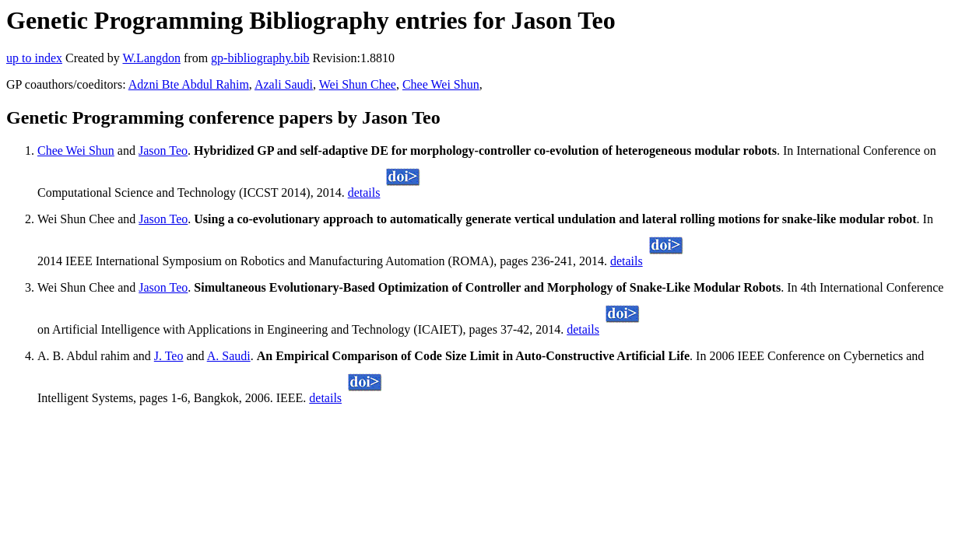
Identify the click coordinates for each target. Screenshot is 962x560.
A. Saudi (229, 356)
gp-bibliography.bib (260, 58)
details (364, 192)
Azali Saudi (284, 84)
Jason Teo (163, 150)
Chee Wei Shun (441, 84)
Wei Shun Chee (358, 84)
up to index (34, 58)
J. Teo (169, 356)
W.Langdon (151, 58)
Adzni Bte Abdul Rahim (189, 84)
